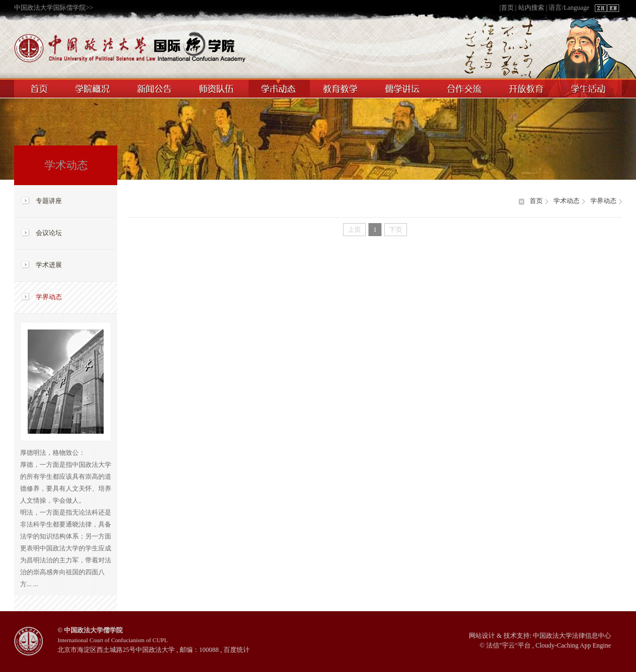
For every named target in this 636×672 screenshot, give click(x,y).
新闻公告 (155, 88)
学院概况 (93, 88)
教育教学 (341, 88)
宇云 (508, 645)
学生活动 (591, 88)
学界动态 (49, 297)
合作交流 (466, 88)
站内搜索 (531, 8)
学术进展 (49, 265)
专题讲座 (49, 201)
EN (613, 8)
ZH (601, 8)
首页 (507, 8)
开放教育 (528, 88)
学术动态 (279, 88)
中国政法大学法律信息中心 (572, 636)
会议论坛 (49, 233)
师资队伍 (217, 88)
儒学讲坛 (403, 88)
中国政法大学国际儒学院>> (54, 8)
